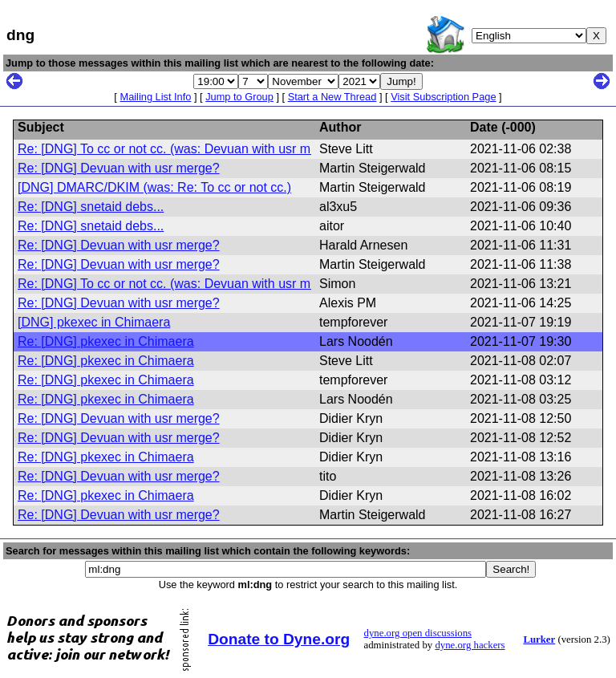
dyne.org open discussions (418, 633)
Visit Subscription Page (443, 97)
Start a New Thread (332, 97)
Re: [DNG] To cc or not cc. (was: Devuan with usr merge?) (182, 149)
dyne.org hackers (470, 645)
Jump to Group (239, 97)
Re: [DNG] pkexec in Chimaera (106, 341)
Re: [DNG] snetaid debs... (91, 207)
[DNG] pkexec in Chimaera (94, 322)
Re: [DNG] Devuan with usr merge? (119, 168)
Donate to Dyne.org (279, 639)
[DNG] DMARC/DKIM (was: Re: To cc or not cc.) (154, 187)
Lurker (539, 639)
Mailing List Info (155, 97)
